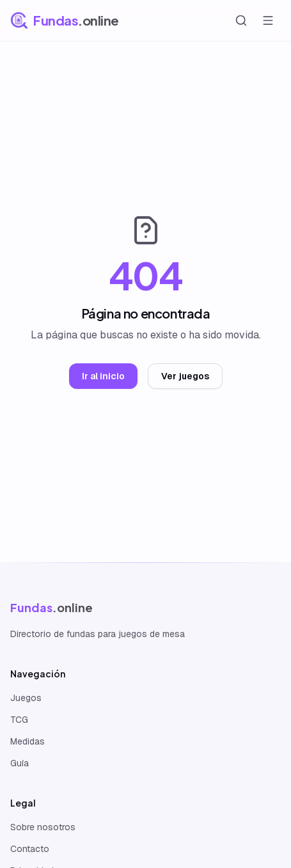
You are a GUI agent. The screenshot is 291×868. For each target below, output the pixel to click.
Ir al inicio (103, 376)
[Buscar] (241, 20)
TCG (19, 720)
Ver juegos (185, 376)
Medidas (28, 741)
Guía (20, 763)
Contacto (30, 849)
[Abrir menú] (268, 20)
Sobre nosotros (43, 827)
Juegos (26, 698)
